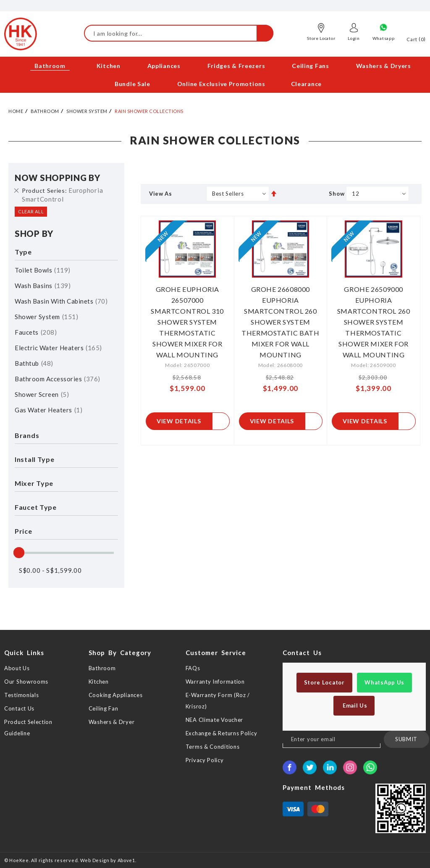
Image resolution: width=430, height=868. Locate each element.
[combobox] (179, 33)
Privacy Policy (205, 760)
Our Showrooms (26, 682)
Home (16, 111)
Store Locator (321, 38)
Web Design (95, 860)
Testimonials (21, 695)
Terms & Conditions (213, 747)
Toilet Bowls (43, 270)
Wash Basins (43, 286)
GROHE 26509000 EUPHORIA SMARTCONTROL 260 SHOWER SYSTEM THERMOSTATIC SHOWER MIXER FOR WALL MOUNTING (374, 322)
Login (354, 38)
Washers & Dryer (112, 722)
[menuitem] (51, 66)
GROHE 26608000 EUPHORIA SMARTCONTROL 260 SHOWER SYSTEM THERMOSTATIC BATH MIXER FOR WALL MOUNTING (280, 322)
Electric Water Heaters (58, 348)
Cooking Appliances (116, 695)
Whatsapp (384, 38)
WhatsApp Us (384, 682)
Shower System (87, 111)
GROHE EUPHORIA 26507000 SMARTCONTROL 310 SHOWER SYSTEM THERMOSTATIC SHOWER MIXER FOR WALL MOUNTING (187, 322)
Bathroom (45, 111)
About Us (17, 668)
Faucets (36, 332)
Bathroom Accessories (58, 379)
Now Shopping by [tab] (58, 178)
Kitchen (99, 682)
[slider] (19, 553)
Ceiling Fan (104, 708)
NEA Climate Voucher (214, 720)
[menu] (215, 75)
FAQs (193, 668)
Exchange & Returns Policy (222, 733)
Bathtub (34, 363)
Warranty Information (215, 682)
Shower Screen (42, 394)
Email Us (354, 705)
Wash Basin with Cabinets (61, 301)
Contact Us (19, 708)
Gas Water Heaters (49, 410)
